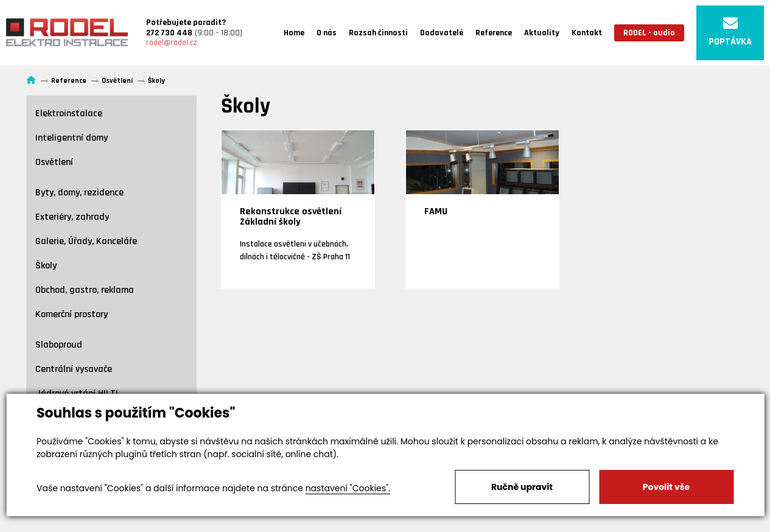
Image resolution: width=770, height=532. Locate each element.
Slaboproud (59, 345)
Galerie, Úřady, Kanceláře (86, 241)
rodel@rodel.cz (172, 43)
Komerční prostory (72, 314)
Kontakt (587, 33)
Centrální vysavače (74, 369)
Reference (494, 33)
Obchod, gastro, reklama (85, 290)
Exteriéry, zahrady (72, 217)
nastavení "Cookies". (348, 488)
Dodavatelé (442, 33)
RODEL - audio (649, 33)
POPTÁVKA (730, 32)
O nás (327, 33)
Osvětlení (54, 162)
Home (294, 33)
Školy (46, 266)
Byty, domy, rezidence (79, 193)
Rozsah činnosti (378, 33)
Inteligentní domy (72, 138)
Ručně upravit (522, 487)
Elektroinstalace (69, 114)
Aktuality (542, 33)
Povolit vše (666, 487)
